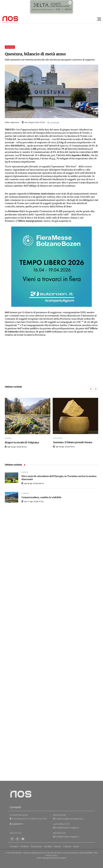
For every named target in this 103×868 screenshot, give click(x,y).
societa (8, 438)
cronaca (25, 493)
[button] (91, 389)
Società (48, 850)
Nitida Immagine (59, 861)
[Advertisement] (51, 361)
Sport (76, 850)
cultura (25, 472)
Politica (25, 850)
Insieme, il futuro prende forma (73, 442)
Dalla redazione (12, 122)
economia (58, 438)
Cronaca (14, 850)
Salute (57, 850)
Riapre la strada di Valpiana (22, 442)
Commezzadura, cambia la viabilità (41, 497)
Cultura (67, 850)
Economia (36, 850)
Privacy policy (52, 859)
